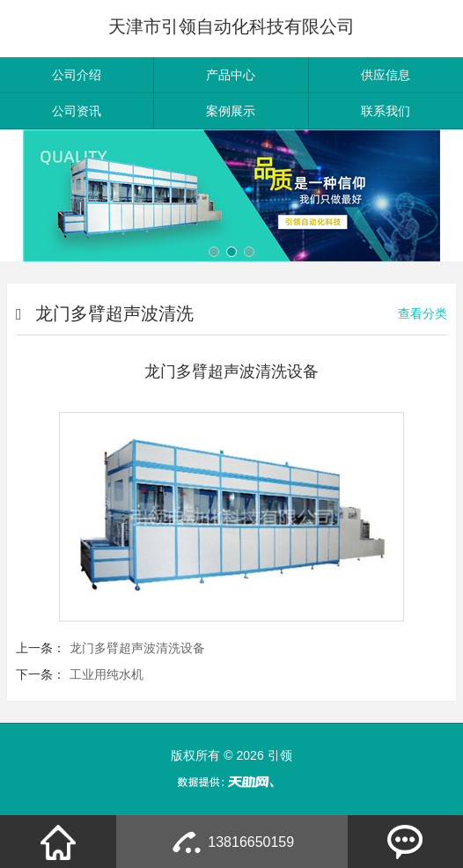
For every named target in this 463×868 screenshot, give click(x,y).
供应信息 (386, 75)
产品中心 (231, 75)
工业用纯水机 (107, 674)
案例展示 (231, 111)
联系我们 (386, 111)
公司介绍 (77, 75)
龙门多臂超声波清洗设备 (137, 648)
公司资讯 (77, 111)
